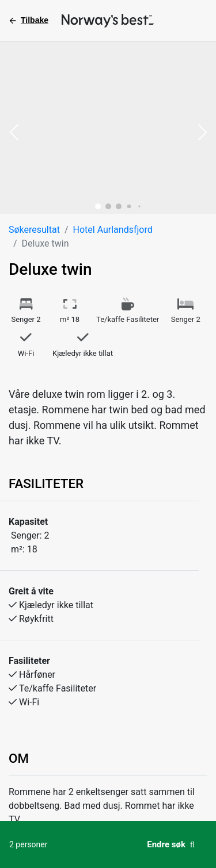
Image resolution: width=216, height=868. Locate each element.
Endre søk (171, 844)
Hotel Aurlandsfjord (113, 230)
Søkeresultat (34, 230)
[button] (14, 133)
